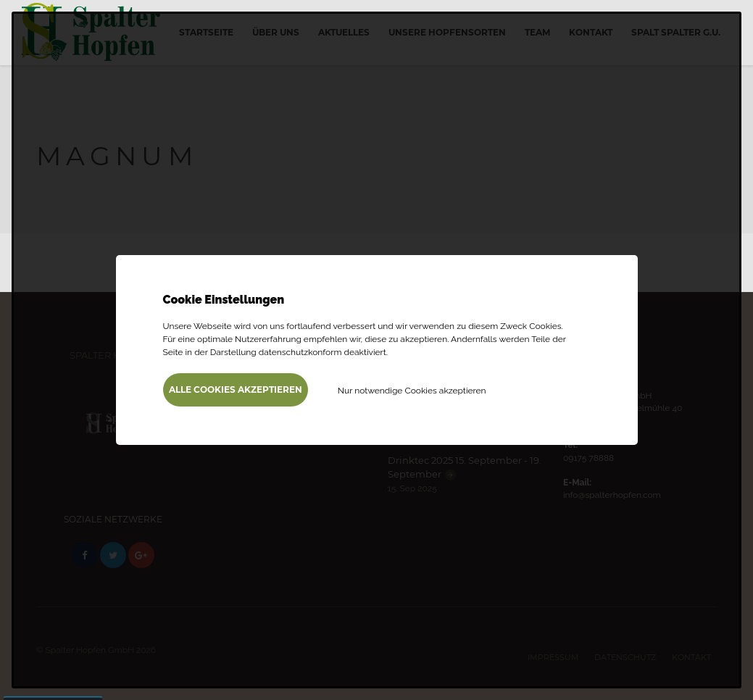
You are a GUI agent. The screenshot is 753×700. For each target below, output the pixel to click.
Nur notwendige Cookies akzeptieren (412, 391)
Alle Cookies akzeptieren (236, 389)
